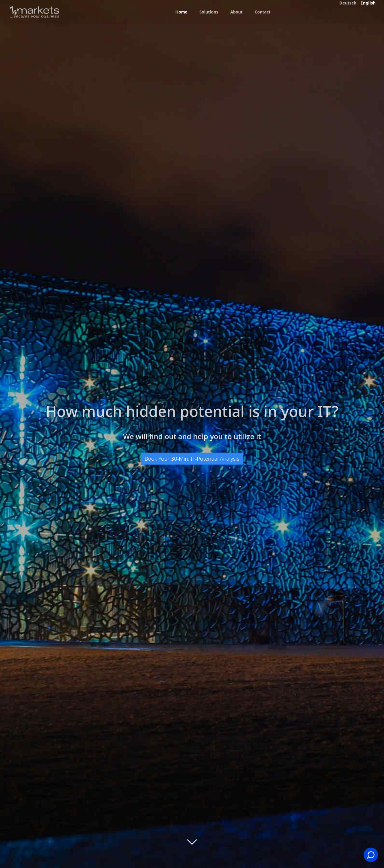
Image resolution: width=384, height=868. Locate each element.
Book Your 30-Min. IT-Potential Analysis (192, 459)
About (238, 12)
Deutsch (348, 3)
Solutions (210, 12)
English (368, 3)
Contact (264, 12)
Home (181, 12)
